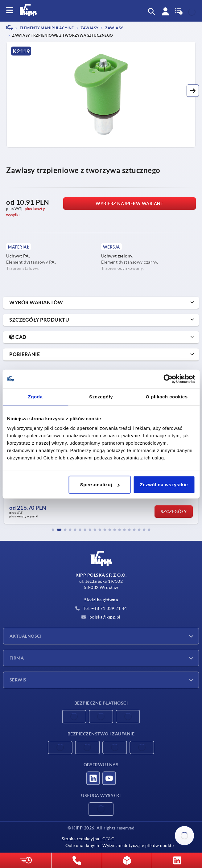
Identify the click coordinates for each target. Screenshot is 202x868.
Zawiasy (89, 28)
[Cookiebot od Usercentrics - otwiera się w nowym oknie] (168, 379)
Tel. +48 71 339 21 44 (101, 608)
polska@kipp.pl (101, 617)
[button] (193, 91)
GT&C (108, 839)
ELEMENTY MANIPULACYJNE (46, 28)
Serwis (18, 680)
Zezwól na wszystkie (164, 485)
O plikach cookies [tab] (167, 396)
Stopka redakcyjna (80, 839)
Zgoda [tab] (35, 396)
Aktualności (25, 636)
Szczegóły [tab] (101, 396)
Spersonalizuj (100, 485)
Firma (17, 658)
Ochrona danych (82, 845)
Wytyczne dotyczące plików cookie (138, 845)
